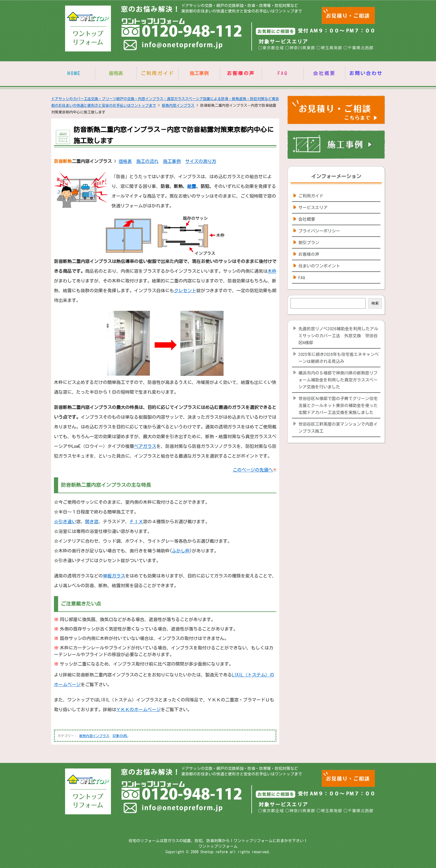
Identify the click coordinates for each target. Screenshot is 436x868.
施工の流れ (147, 161)
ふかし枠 (181, 551)
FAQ (283, 73)
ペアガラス (145, 446)
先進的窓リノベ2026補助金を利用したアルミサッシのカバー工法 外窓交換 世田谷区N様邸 (338, 336)
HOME (74, 73)
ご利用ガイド (157, 73)
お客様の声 (241, 73)
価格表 (125, 161)
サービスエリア (313, 208)
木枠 (272, 271)
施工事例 (172, 161)
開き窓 (92, 522)
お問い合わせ (366, 73)
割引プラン (309, 243)
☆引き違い (65, 522)
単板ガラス (114, 576)
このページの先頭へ (255, 470)
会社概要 (324, 73)
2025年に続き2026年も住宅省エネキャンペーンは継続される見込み (339, 358)
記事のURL (120, 736)
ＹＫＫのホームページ (138, 710)
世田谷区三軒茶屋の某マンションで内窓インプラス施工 (338, 428)
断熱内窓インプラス (94, 736)
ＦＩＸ (136, 522)
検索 (375, 303)
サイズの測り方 (201, 161)
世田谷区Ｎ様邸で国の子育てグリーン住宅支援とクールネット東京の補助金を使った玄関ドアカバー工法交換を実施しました (338, 406)
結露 (192, 186)
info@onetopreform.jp (174, 46)
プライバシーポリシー (319, 231)
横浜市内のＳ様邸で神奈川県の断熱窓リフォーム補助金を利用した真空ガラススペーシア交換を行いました (338, 380)
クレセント (185, 291)
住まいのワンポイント (319, 266)
